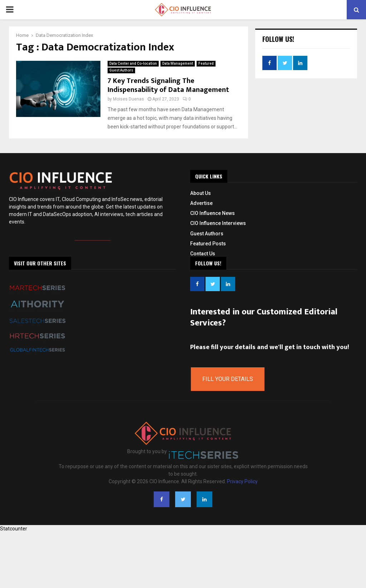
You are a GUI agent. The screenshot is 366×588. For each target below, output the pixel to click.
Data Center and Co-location (133, 63)
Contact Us (203, 254)
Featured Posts (208, 244)
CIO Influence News (212, 213)
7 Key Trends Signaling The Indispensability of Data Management (168, 85)
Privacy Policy (242, 481)
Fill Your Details (228, 379)
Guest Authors (121, 70)
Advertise (201, 203)
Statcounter (14, 529)
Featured (206, 63)
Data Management (178, 63)
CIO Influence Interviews (218, 223)
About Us (201, 193)
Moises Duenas (128, 99)
